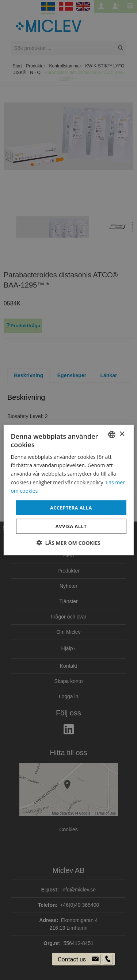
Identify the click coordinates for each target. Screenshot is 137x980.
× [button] (122, 434)
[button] (68, 543)
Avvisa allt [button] (71, 526)
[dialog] (68, 490)
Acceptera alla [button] (71, 507)
